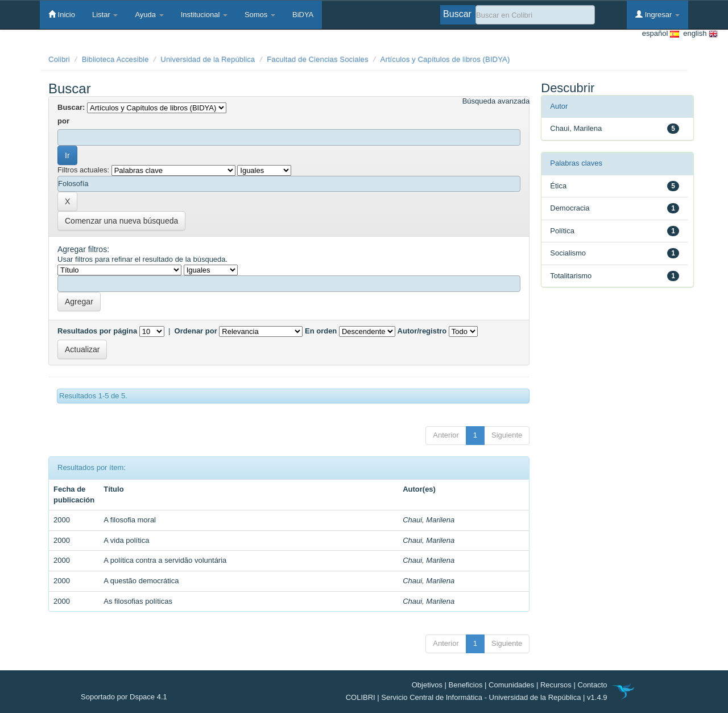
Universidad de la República (208, 59)
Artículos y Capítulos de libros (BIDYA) (445, 59)
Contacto (592, 685)
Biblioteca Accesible (115, 59)
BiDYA (303, 15)
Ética (558, 186)
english (698, 34)
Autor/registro (422, 331)
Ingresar (657, 14)
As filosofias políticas (138, 601)
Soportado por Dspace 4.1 (124, 697)
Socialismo (568, 253)
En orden (321, 331)
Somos (260, 15)
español (661, 34)
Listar (105, 15)
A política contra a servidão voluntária (165, 560)
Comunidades (511, 685)
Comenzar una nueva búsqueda (121, 221)
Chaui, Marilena (429, 520)
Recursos (556, 685)
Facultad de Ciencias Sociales (318, 59)
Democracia (570, 208)
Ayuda (149, 15)
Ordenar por (196, 331)
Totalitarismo (571, 276)
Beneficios (466, 685)
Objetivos (427, 685)
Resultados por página (97, 331)
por (63, 121)
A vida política (126, 540)
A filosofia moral (130, 520)
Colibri (59, 59)
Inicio (62, 14)
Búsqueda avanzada (496, 101)
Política (562, 231)
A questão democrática (141, 581)
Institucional (204, 15)
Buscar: (71, 107)
